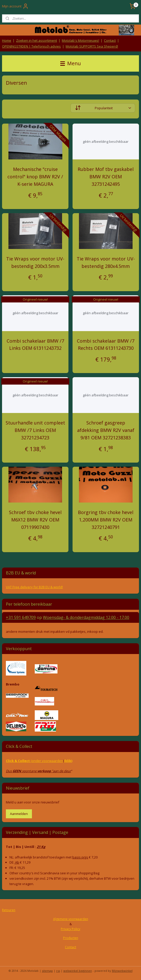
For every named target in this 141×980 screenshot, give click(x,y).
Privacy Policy (70, 929)
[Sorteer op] (103, 108)
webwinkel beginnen (78, 971)
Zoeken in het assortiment (37, 40)
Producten (71, 938)
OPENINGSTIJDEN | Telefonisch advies (31, 46)
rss (58, 971)
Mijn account (15, 6)
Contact (110, 40)
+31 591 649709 (21, 617)
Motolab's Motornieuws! (80, 40)
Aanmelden (19, 814)
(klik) (68, 761)
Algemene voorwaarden (71, 919)
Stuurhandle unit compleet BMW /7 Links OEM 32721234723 (35, 430)
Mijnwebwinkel (122, 971)
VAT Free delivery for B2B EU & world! (34, 587)
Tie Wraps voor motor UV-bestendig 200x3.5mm (35, 262)
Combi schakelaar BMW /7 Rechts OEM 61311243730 (106, 345)
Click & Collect (18, 761)
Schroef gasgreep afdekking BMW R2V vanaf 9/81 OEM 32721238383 (106, 430)
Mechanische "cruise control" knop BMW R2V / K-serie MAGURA (35, 177)
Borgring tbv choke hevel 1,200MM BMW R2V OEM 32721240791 (106, 520)
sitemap (47, 971)
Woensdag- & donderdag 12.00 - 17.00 (86, 617)
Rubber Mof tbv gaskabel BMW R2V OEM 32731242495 (106, 177)
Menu (70, 63)
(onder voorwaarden (47, 761)
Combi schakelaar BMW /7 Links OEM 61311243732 (35, 345)
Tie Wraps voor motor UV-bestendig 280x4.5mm (106, 262)
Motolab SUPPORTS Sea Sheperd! (92, 46)
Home (7, 40)
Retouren (9, 910)
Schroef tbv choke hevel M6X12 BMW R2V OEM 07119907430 (35, 520)
